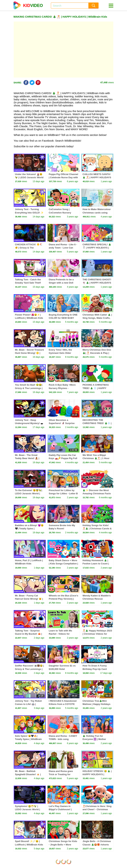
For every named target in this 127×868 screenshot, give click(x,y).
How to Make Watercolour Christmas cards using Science (97, 212)
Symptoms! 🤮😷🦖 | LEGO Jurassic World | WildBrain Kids (27, 809)
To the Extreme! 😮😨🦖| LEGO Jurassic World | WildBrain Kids (29, 493)
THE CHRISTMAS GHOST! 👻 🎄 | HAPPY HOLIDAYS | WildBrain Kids (97, 283)
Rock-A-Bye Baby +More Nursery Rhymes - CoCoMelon (62, 388)
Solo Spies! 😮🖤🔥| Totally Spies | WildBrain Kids (28, 739)
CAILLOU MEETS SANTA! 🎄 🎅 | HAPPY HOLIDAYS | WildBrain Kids (97, 177)
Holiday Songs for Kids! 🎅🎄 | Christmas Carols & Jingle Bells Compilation (97, 529)
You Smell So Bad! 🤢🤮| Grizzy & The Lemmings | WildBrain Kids (29, 388)
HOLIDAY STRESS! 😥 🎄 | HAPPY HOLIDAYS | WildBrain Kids (97, 774)
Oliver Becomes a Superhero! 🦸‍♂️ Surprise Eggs (62, 423)
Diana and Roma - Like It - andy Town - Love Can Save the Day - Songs (63, 248)
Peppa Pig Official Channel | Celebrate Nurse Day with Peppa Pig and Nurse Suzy (63, 177)
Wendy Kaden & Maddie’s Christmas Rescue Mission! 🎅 (96, 599)
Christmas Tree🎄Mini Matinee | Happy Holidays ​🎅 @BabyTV (97, 704)
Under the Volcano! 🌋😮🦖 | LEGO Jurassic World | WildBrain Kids (29, 177)
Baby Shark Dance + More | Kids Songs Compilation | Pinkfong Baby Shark (63, 564)
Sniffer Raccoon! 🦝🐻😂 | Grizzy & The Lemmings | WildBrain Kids (29, 669)
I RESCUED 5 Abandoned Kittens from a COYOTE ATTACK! (63, 704)
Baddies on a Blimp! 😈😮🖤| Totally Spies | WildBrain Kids (29, 529)
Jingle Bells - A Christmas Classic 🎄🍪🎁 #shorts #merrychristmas (97, 844)
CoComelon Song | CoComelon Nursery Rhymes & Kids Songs (61, 212)
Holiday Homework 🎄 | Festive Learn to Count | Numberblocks (96, 564)
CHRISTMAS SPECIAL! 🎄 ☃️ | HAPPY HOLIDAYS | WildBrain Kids (97, 248)
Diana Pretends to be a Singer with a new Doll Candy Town (61, 283)
